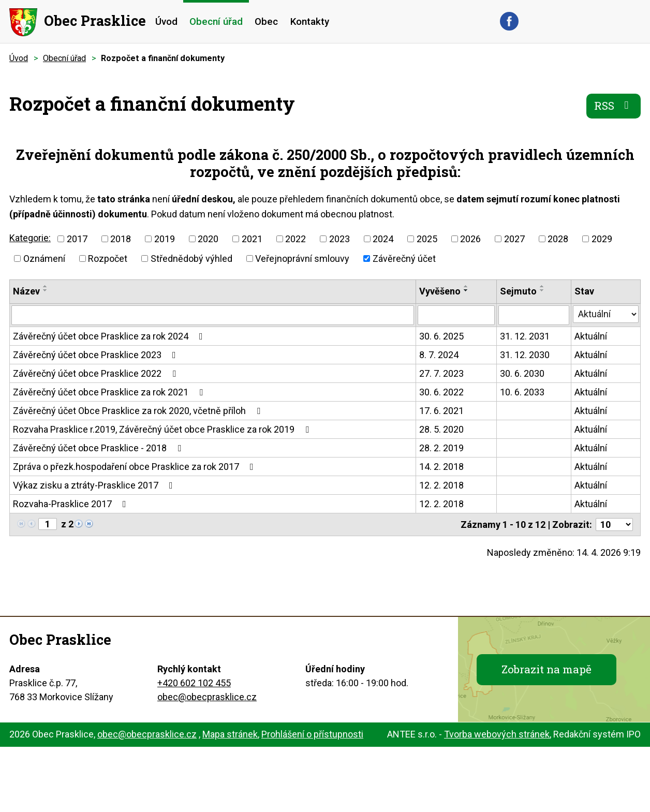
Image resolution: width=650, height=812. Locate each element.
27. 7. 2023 (441, 373)
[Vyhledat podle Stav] (606, 314)
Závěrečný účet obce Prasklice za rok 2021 (110, 392)
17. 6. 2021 (441, 411)
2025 (427, 239)
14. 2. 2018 (441, 467)
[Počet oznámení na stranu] (614, 525)
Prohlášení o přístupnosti (312, 734)
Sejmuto (518, 291)
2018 (121, 239)
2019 (165, 239)
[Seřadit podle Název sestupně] (46, 290)
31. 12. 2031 (525, 336)
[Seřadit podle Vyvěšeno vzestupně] (466, 286)
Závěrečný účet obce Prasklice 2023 (97, 355)
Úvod (166, 21)
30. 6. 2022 (441, 392)
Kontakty (310, 21)
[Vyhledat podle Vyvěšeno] (456, 315)
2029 (602, 239)
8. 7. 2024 (439, 355)
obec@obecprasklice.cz (207, 697)
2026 (470, 239)
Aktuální (591, 336)
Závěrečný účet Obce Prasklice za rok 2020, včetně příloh (139, 411)
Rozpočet (108, 259)
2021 (252, 239)
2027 (514, 239)
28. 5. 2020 (441, 429)
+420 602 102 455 (194, 683)
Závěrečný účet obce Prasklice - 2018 (99, 448)
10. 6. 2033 (522, 392)
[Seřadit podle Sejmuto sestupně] (542, 290)
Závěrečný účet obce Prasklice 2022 (97, 373)
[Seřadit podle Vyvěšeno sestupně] (466, 290)
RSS (614, 106)
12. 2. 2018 (441, 485)
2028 (558, 239)
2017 (77, 239)
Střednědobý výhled (191, 259)
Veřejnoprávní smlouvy (302, 259)
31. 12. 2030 (525, 355)
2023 (339, 239)
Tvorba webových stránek (497, 734)
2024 (383, 239)
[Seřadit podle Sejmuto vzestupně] (542, 286)
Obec (266, 21)
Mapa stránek (230, 734)
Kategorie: (30, 238)
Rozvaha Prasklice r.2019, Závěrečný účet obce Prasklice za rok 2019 (163, 429)
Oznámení (44, 259)
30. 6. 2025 (441, 336)
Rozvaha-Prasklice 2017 (72, 504)
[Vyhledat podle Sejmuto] (534, 315)
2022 (296, 239)
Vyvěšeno (440, 291)
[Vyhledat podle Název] (213, 315)
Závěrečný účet (404, 259)
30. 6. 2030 (522, 373)
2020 (208, 239)
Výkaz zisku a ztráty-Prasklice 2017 (95, 485)
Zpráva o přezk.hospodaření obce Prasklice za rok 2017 (135, 467)
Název (26, 291)
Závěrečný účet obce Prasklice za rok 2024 (110, 336)
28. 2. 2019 (441, 448)
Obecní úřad (216, 21)
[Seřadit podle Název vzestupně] (46, 286)
